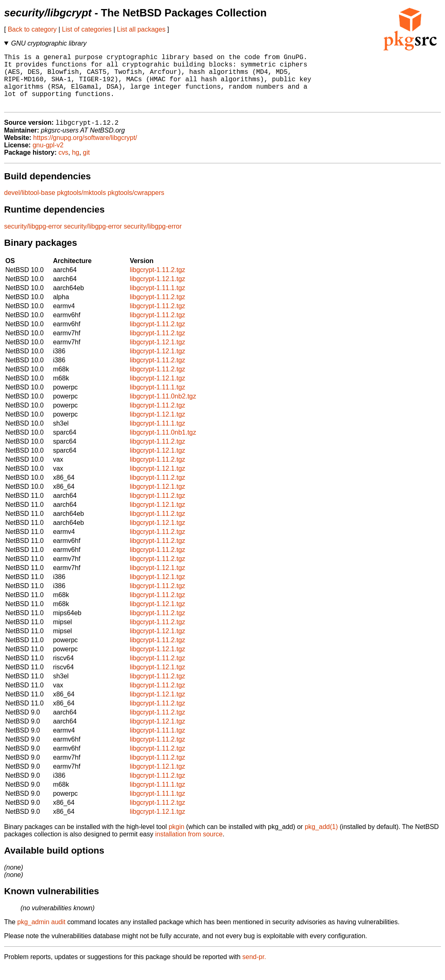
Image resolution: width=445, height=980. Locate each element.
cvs (64, 165)
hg (75, 165)
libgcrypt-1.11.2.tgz (157, 283)
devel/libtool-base (30, 205)
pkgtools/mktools (81, 205)
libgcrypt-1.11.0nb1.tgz (163, 445)
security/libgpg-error (33, 239)
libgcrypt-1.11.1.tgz (157, 301)
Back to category (32, 29)
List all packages (141, 29)
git (86, 165)
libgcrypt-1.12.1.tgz (157, 292)
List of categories (87, 29)
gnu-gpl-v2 (48, 158)
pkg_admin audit (41, 935)
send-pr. (254, 970)
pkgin (176, 839)
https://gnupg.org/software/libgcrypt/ (85, 150)
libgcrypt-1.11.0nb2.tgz (163, 409)
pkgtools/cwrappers (136, 205)
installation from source (189, 847)
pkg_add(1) (321, 839)
